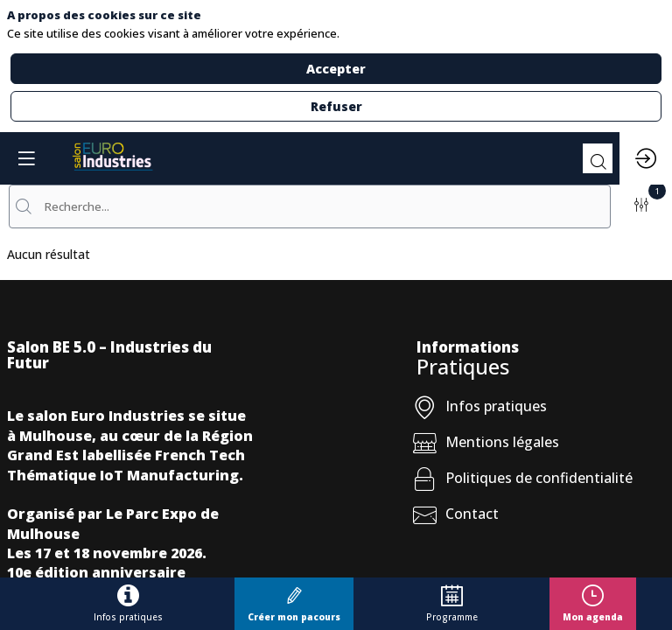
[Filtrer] (641, 206)
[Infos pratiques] (541, 410)
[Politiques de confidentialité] (541, 482)
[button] (294, 604)
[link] (128, 604)
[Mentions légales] (541, 446)
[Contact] (541, 518)
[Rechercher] (598, 158)
